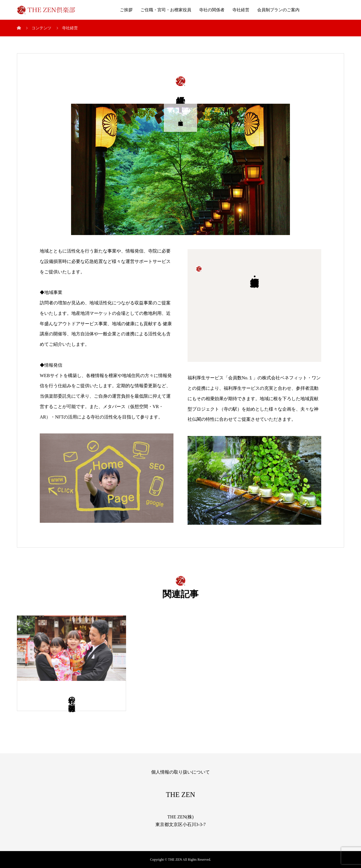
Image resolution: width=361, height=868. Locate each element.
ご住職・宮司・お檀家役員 (166, 10)
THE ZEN (180, 795)
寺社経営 (241, 10)
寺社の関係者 (212, 10)
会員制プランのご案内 (278, 10)
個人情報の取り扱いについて (180, 772)
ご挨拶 (126, 10)
